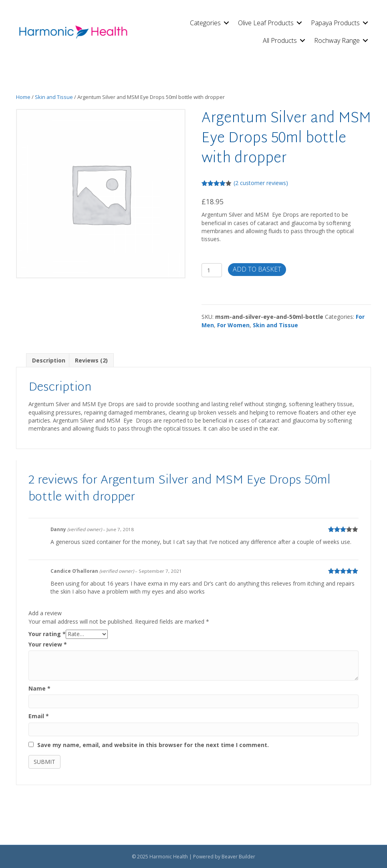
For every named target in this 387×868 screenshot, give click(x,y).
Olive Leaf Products (266, 23)
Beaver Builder (238, 857)
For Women (233, 325)
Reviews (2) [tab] (91, 360)
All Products (280, 40)
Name (39, 688)
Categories (205, 23)
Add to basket (257, 269)
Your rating (47, 634)
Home (23, 97)
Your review (48, 644)
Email (39, 716)
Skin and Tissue (54, 97)
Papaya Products (335, 23)
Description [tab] (49, 360)
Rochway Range (337, 40)
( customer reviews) (261, 183)
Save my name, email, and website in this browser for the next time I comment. (153, 745)
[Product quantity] (212, 270)
